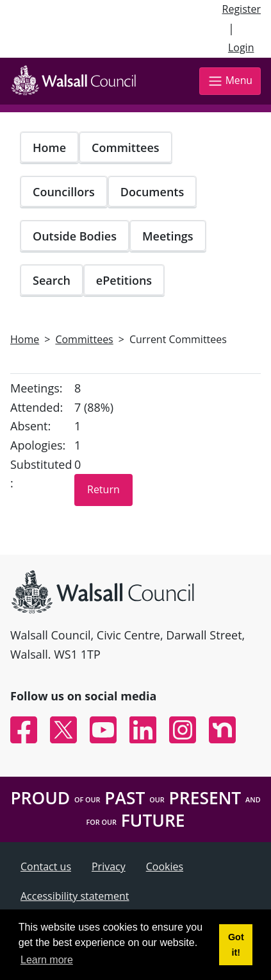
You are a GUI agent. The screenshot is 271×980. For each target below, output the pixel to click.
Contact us (46, 866)
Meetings (168, 236)
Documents (152, 192)
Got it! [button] (236, 945)
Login (241, 47)
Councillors (64, 192)
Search (52, 280)
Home (49, 148)
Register (242, 9)
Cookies (165, 866)
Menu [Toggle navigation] (230, 81)
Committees (126, 148)
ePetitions (124, 280)
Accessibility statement (75, 896)
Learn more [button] (47, 960)
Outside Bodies (75, 236)
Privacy (109, 866)
